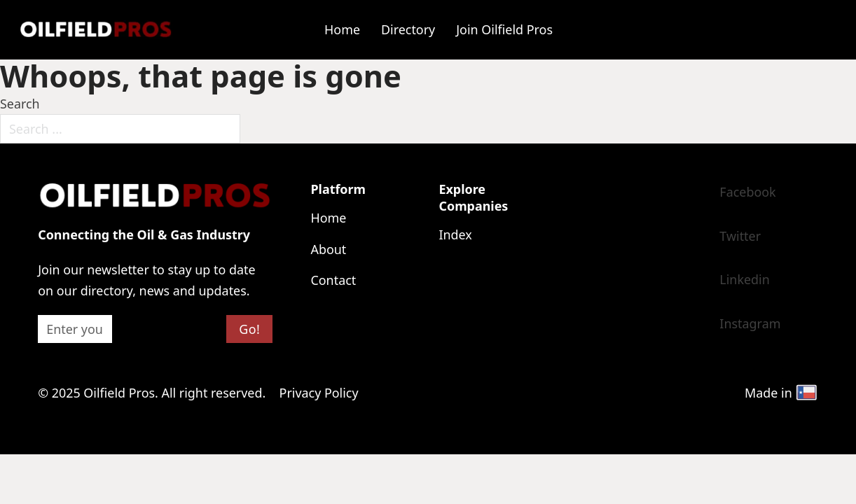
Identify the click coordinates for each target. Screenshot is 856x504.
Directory (408, 29)
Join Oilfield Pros (504, 29)
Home (342, 29)
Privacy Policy (319, 393)
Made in (781, 393)
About (328, 249)
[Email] (75, 329)
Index (455, 234)
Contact (333, 280)
